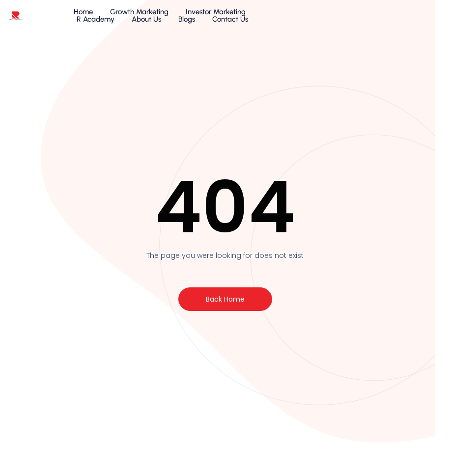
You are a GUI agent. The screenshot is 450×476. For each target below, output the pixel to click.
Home (77, 17)
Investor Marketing (209, 17)
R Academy (275, 17)
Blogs (366, 17)
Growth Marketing (133, 17)
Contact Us (410, 17)
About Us (326, 17)
